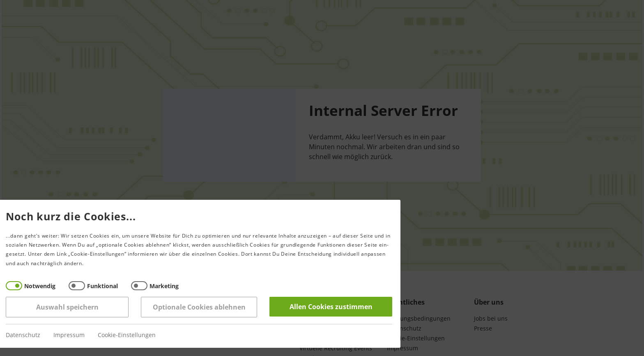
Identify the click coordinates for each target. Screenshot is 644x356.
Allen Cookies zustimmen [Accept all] (305, 307)
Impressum (44, 335)
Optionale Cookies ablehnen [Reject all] (173, 307)
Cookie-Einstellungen (101, 335)
